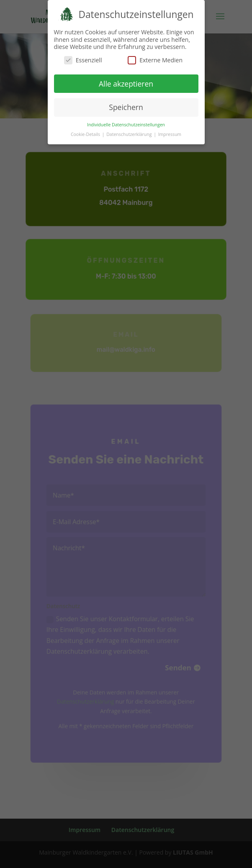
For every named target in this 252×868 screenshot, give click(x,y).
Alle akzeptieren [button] (126, 83)
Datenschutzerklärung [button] (130, 134)
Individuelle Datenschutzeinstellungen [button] (126, 124)
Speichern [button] (126, 107)
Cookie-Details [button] (86, 134)
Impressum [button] (170, 134)
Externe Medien (155, 60)
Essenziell (83, 60)
